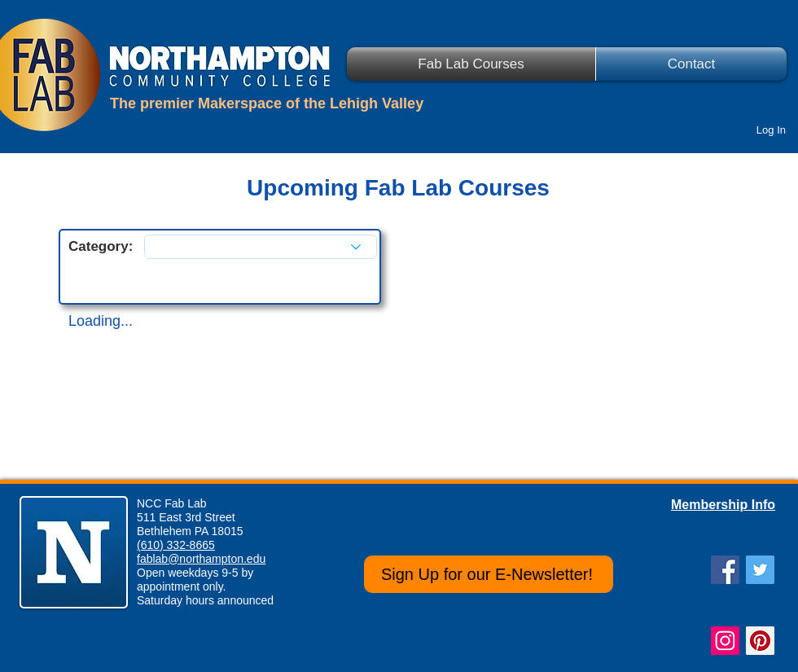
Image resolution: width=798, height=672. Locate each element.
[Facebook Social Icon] (725, 570)
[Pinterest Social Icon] (760, 641)
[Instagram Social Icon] (725, 641)
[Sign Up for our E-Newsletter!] (489, 574)
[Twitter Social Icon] (760, 570)
